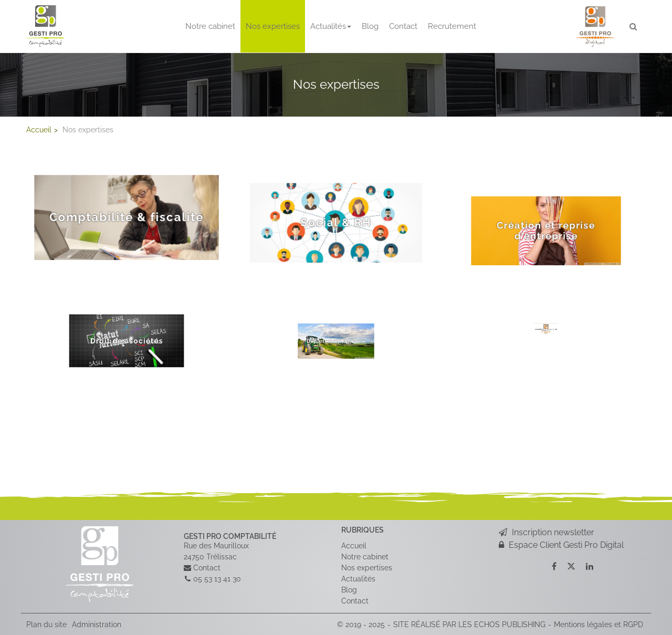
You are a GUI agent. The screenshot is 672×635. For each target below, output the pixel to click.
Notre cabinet (210, 26)
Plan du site (46, 624)
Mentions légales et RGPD (598, 624)
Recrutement (452, 26)
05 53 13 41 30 (217, 578)
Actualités (331, 26)
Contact (403, 26)
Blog (370, 26)
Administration (97, 624)
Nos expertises (273, 26)
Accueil (354, 545)
